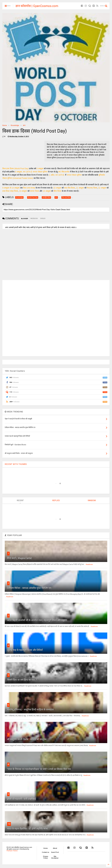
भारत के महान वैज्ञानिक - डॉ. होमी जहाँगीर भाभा (27, 829)
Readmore (89, 564)
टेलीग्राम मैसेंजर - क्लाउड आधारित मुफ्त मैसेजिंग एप (29, 588)
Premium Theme (12, 851)
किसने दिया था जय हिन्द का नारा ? (22, 680)
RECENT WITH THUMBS (16, 464)
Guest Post (55, 852)
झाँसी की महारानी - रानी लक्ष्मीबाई (21, 799)
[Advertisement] (22, 318)
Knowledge (15, 125)
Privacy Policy (46, 857)
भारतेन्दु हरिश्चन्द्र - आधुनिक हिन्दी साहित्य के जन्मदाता (30, 710)
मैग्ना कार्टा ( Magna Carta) (19, 558)
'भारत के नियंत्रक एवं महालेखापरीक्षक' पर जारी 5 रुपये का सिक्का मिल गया (39, 769)
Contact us (46, 852)
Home (5, 125)
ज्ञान (24, 125)
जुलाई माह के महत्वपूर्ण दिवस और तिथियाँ (25, 650)
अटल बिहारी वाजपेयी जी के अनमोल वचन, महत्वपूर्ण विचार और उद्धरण (37, 620)
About (55, 848)
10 (9, 824)
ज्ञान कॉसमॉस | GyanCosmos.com (37, 6)
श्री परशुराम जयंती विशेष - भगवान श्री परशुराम (27, 739)
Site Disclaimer (55, 857)
